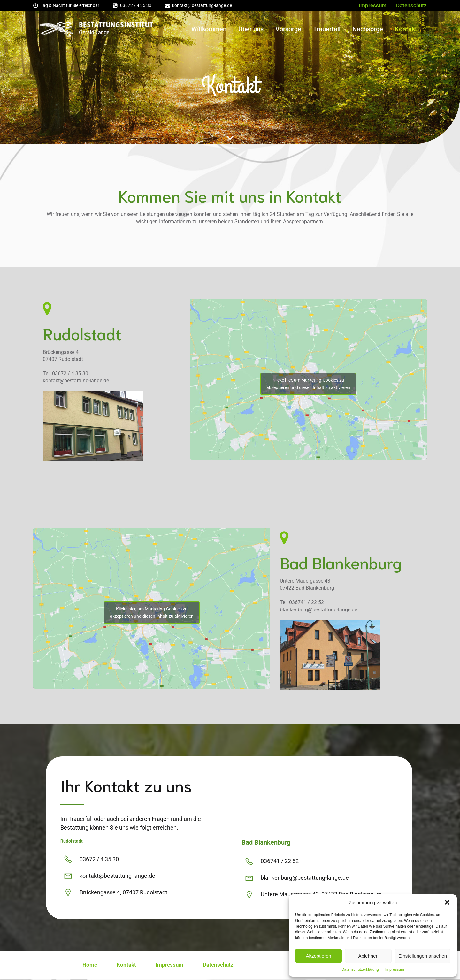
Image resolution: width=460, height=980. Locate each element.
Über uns (251, 30)
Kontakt (406, 30)
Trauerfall (327, 30)
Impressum (395, 969)
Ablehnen (368, 956)
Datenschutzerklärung (360, 969)
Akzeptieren (318, 956)
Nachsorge (368, 30)
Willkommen (209, 30)
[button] (447, 902)
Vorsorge (288, 30)
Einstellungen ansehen (423, 956)
